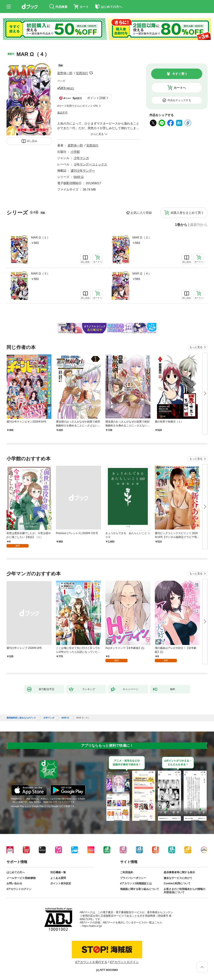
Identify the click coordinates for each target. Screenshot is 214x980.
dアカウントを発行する (91, 962)
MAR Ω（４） (142, 273)
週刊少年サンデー (83, 171)
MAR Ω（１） (40, 237)
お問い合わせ (14, 883)
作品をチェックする (179, 100)
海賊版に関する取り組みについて (140, 889)
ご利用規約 (127, 872)
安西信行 (82, 73)
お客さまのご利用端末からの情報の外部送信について (185, 891)
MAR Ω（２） (142, 237)
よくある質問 (58, 878)
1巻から (181, 225)
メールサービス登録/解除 (21, 878)
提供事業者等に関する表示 (179, 872)
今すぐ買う (180, 74)
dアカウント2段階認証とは (136, 883)
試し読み (32, 141)
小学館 (75, 152)
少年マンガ (81, 158)
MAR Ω (79, 177)
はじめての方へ (16, 872)
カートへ (180, 88)
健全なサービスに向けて (178, 878)
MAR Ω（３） (40, 273)
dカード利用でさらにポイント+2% (78, 106)
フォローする (91, 73)
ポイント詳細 (96, 98)
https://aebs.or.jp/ (92, 926)
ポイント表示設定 (61, 883)
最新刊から (199, 225)
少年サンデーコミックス (90, 164)
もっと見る (196, 347)
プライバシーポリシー (133, 878)
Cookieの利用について (177, 883)
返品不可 (62, 113)
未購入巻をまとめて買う (187, 213)
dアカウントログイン (19, 889)
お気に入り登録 (141, 213)
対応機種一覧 (58, 872)
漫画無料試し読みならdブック (21, 718)
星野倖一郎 (65, 73)
